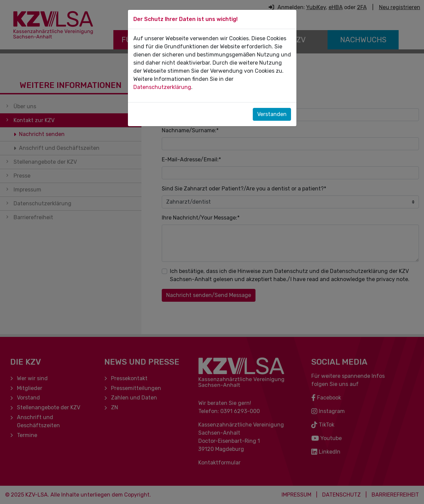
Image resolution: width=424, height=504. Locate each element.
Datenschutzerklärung (162, 87)
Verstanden (272, 114)
